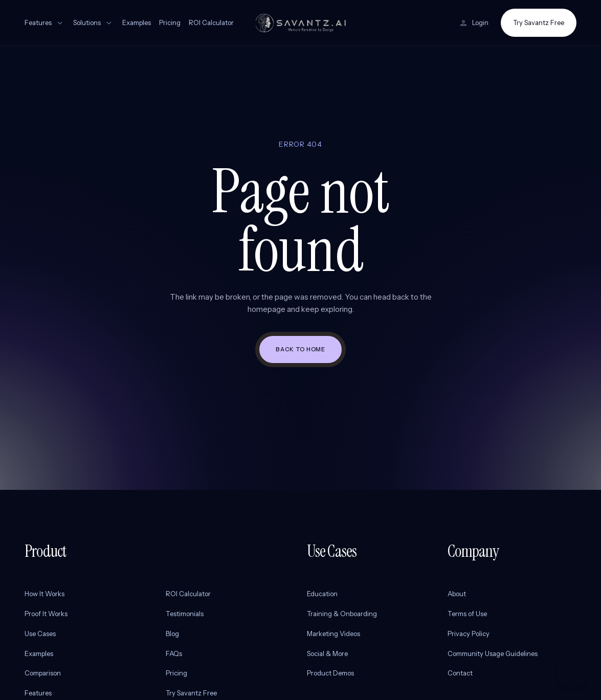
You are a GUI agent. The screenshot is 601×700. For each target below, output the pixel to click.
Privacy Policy (469, 634)
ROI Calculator (211, 22)
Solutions (94, 23)
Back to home (300, 349)
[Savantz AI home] (301, 23)
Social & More (327, 653)
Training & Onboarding (342, 614)
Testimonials (185, 614)
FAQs (174, 653)
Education (322, 594)
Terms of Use (467, 614)
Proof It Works (46, 614)
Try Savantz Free (539, 22)
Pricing (170, 22)
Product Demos (330, 673)
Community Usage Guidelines (493, 653)
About (457, 594)
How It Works (44, 594)
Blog (172, 634)
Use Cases (40, 634)
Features (45, 23)
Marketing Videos (333, 634)
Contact (460, 673)
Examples (137, 22)
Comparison (43, 673)
